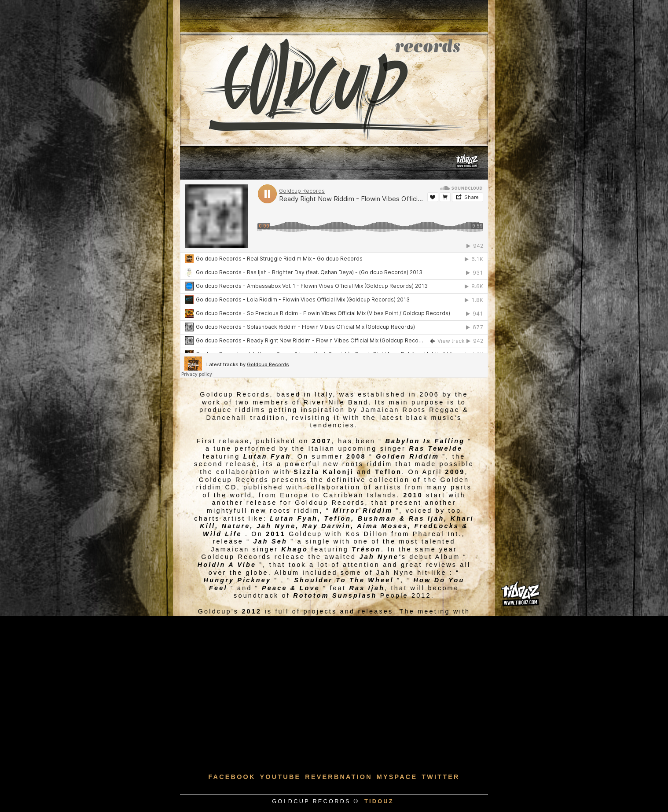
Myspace (397, 777)
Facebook (232, 777)
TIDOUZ (379, 801)
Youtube (281, 777)
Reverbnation (338, 777)
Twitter (440, 777)
